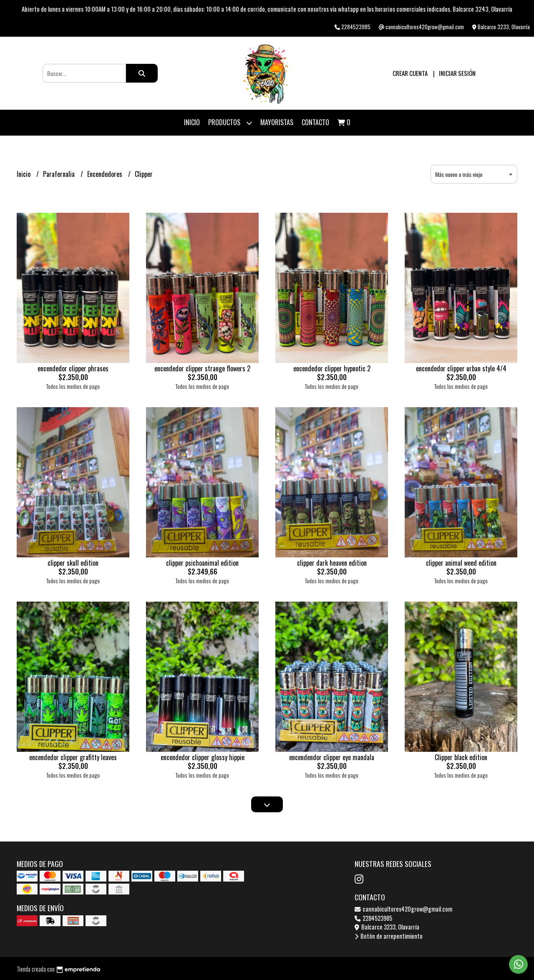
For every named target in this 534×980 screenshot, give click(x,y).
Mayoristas (277, 122)
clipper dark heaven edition (332, 563)
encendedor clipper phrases (73, 368)
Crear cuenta (410, 73)
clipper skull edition (73, 563)
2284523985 (373, 918)
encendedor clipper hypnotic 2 (332, 368)
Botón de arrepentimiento (389, 936)
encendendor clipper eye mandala (332, 757)
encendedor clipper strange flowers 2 (202, 368)
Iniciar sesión (457, 73)
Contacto (315, 122)
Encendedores (106, 174)
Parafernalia (60, 174)
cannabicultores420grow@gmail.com (403, 909)
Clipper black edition (461, 757)
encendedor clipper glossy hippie (203, 757)
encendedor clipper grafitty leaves (73, 757)
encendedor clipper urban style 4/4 (461, 368)
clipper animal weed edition (461, 563)
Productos (230, 123)
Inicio (192, 122)
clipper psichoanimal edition (202, 563)
